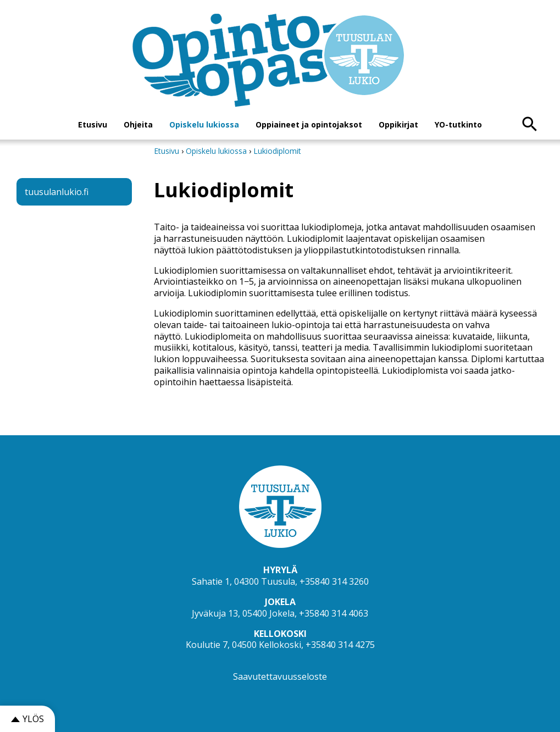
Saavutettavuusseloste (280, 676)
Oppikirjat (398, 124)
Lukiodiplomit (277, 151)
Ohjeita (138, 124)
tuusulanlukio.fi (57, 192)
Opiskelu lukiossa (204, 124)
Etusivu (93, 124)
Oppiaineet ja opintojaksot (309, 124)
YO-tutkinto (458, 124)
